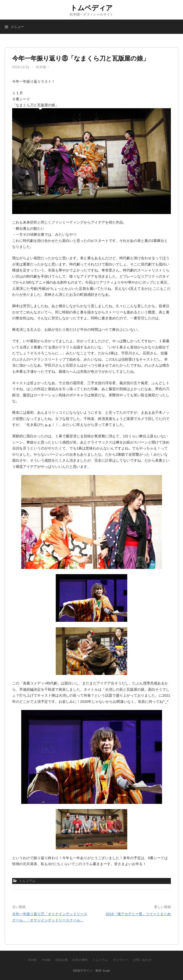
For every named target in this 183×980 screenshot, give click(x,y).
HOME (32, 960)
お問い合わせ (142, 960)
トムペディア (91, 8)
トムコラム (100, 960)
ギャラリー (120, 960)
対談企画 (61, 960)
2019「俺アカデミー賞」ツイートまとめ (138, 914)
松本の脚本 (80, 960)
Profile (46, 960)
